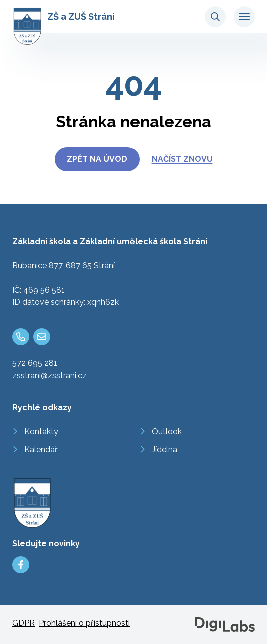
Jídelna (164, 450)
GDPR (23, 623)
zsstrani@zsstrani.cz (49, 375)
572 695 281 (35, 363)
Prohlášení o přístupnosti (84, 623)
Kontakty (41, 432)
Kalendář (41, 450)
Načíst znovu (182, 159)
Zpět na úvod (97, 159)
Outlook (167, 432)
